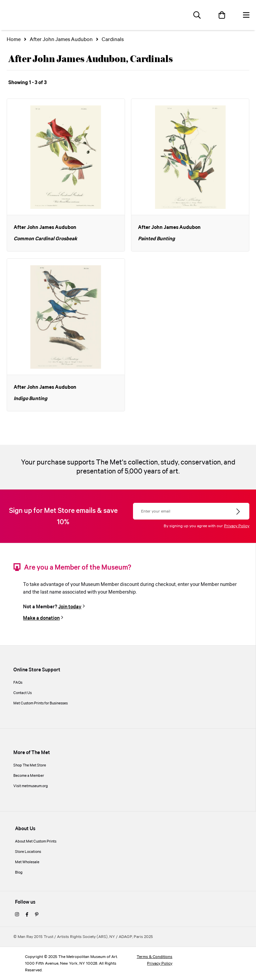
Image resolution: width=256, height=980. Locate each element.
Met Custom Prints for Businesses (40, 703)
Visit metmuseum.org (31, 786)
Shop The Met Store (30, 765)
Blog (19, 873)
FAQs (18, 683)
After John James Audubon (61, 40)
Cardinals (113, 40)
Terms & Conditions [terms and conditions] (154, 957)
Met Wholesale (27, 862)
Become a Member (29, 776)
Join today (70, 607)
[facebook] (27, 915)
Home (14, 40)
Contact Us (22, 693)
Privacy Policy (237, 526)
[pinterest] (37, 915)
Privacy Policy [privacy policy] (160, 963)
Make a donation (41, 618)
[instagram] (17, 915)
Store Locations (28, 852)
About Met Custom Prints (36, 842)
